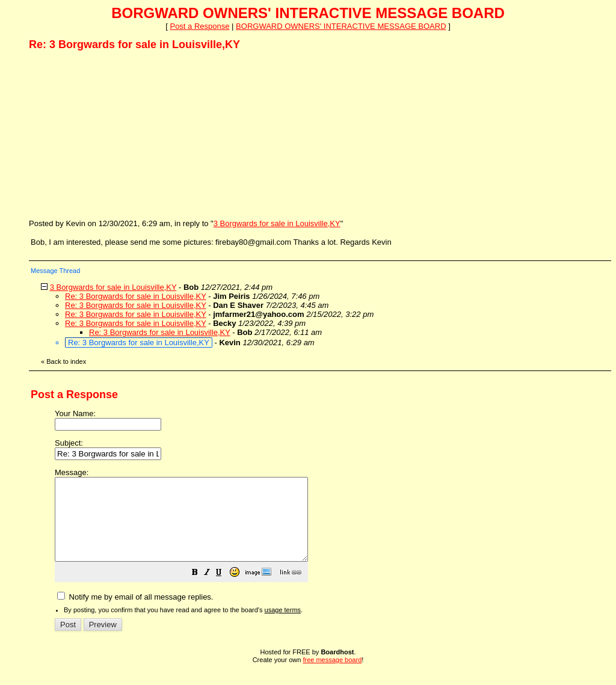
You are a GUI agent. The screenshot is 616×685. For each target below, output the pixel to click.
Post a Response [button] (199, 26)
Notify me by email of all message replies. (135, 613)
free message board (332, 676)
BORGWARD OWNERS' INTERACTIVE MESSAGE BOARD (341, 26)
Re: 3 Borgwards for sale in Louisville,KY (136, 296)
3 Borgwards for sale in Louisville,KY (277, 223)
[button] (225, 590)
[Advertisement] (119, 134)
